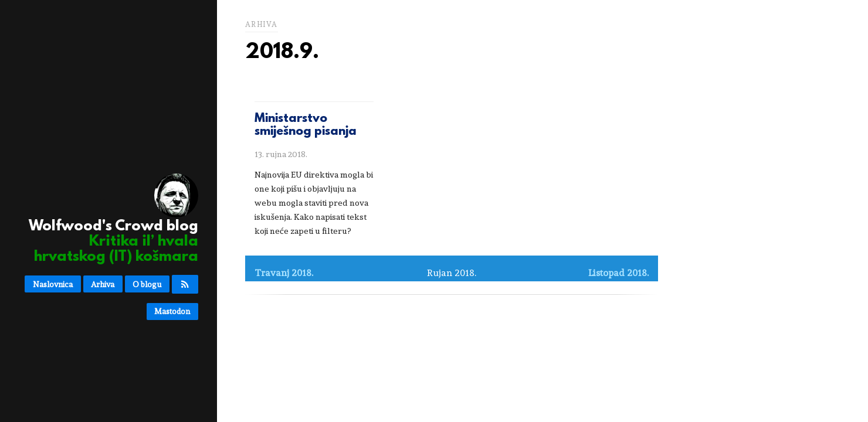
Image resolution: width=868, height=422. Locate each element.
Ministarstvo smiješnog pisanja (306, 125)
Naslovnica (53, 284)
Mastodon (172, 311)
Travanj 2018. (284, 273)
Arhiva (103, 284)
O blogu (147, 284)
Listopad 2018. (618, 273)
